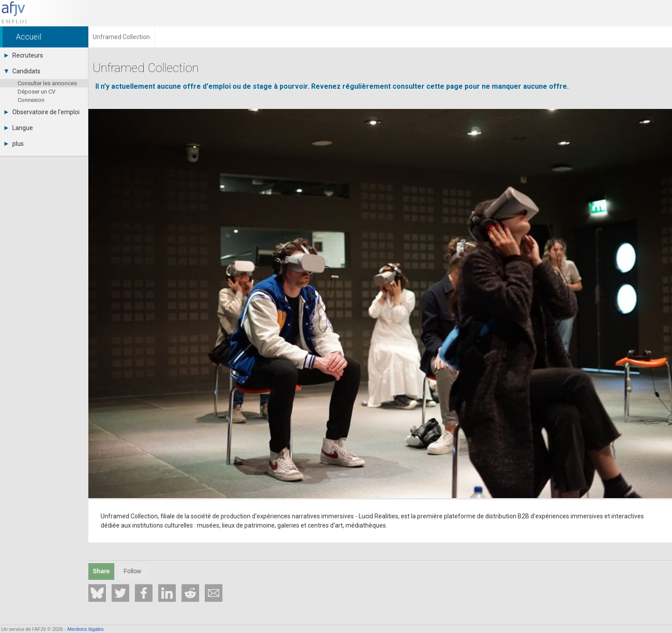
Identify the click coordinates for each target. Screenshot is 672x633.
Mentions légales (85, 629)
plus (14, 144)
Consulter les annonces (47, 83)
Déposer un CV (36, 92)
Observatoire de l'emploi (42, 112)
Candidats (22, 71)
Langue (19, 128)
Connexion (31, 100)
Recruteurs (24, 55)
